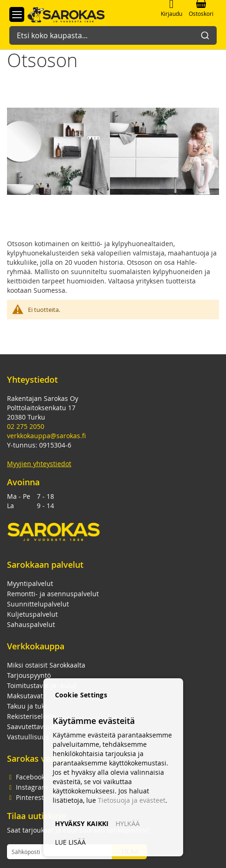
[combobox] (113, 31)
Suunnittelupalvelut (38, 604)
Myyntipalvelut (30, 583)
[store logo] (62, 14)
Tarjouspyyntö (29, 675)
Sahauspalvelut (31, 624)
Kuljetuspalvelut (32, 614)
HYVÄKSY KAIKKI (82, 823)
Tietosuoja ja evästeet (132, 800)
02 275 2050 (26, 426)
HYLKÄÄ (128, 823)
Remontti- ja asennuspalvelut (53, 594)
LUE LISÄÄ (70, 842)
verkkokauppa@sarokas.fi (46, 436)
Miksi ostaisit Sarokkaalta (46, 665)
